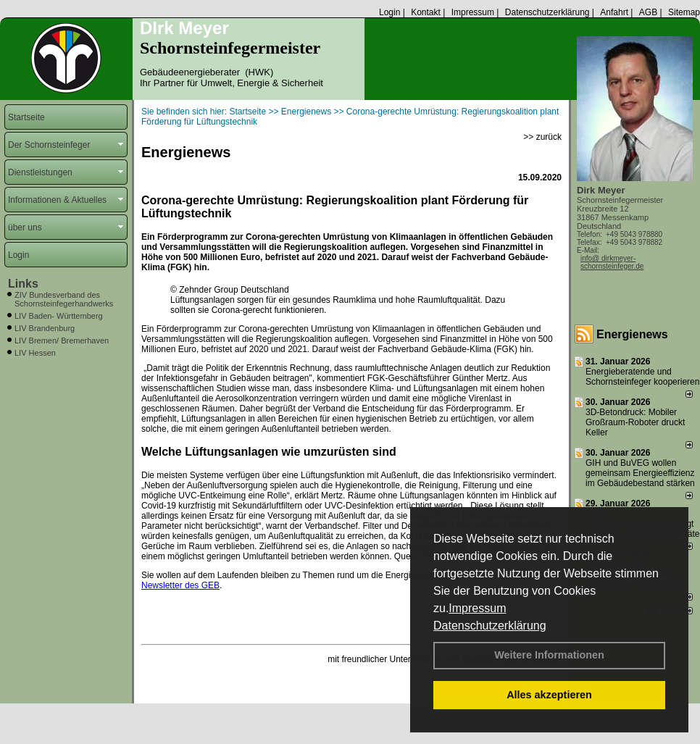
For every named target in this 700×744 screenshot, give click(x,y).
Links (23, 284)
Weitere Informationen (549, 655)
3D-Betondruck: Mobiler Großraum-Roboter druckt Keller (635, 422)
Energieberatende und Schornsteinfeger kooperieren (642, 377)
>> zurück (542, 137)
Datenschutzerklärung (490, 626)
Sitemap (684, 12)
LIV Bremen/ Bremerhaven (62, 340)
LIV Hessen (35, 353)
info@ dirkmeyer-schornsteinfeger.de (612, 262)
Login (389, 12)
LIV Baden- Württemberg (59, 316)
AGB (648, 12)
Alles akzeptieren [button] (549, 695)
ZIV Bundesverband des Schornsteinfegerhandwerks (64, 299)
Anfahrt (614, 12)
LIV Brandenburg (45, 328)
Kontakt (426, 12)
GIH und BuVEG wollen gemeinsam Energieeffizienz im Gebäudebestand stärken (640, 473)
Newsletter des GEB (180, 585)
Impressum (477, 608)
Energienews (632, 334)
